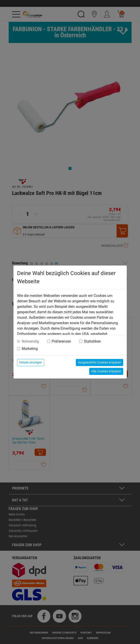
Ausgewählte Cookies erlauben (99, 362)
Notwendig (30, 341)
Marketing (30, 349)
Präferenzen (61, 341)
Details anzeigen (31, 362)
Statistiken (92, 341)
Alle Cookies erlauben (106, 371)
